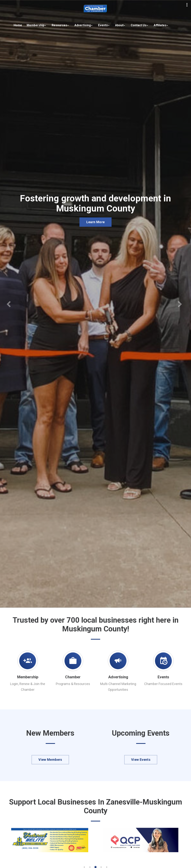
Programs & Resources (73, 684)
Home (18, 25)
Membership (36, 25)
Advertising (83, 25)
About (119, 25)
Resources (59, 25)
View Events (141, 760)
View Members (50, 760)
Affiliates (160, 25)
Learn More (96, 222)
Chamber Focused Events (163, 684)
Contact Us (139, 25)
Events (103, 25)
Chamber (73, 677)
